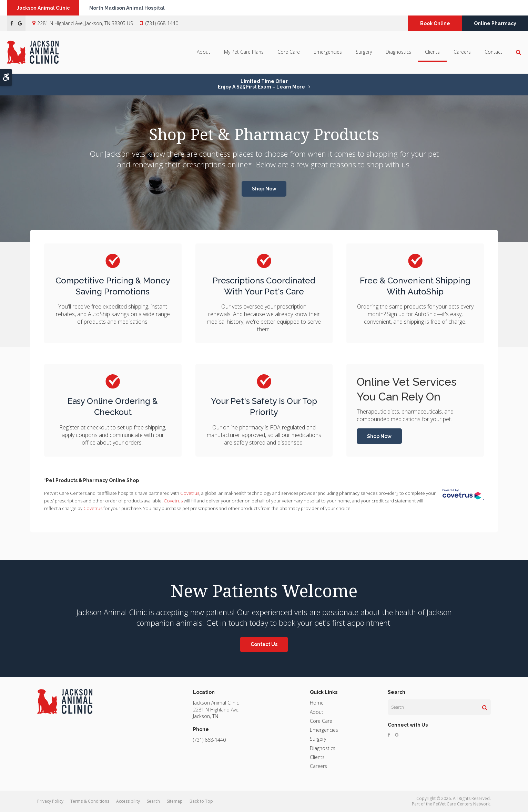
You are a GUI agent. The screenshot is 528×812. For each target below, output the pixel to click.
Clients (432, 52)
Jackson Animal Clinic (44, 8)
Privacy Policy (50, 801)
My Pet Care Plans (244, 52)
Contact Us (264, 644)
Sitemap (175, 801)
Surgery (364, 52)
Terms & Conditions (90, 801)
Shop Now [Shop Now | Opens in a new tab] (264, 189)
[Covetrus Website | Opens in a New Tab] (463, 494)
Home (317, 703)
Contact (493, 52)
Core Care (289, 52)
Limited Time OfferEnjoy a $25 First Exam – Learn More (261, 84)
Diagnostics (398, 52)
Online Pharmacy (495, 23)
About (204, 52)
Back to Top (201, 801)
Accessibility (128, 801)
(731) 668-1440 (162, 23)
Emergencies (328, 52)
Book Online (435, 23)
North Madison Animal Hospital (128, 8)
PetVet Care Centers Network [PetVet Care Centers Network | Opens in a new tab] (461, 804)
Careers (462, 52)
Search (153, 801)
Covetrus (190, 493)
